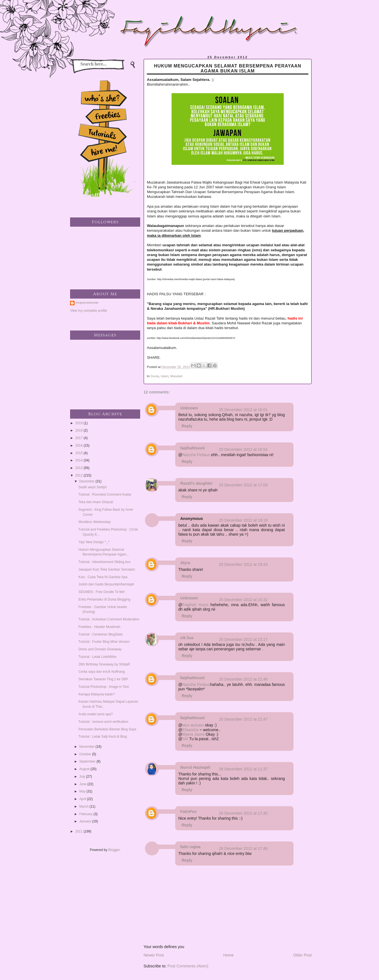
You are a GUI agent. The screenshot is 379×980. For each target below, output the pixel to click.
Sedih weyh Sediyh (93, 487)
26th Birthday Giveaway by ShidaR (104, 664)
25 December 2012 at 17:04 (243, 485)
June (83, 784)
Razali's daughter (196, 483)
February (86, 814)
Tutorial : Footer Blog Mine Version (104, 642)
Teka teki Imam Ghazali (96, 502)
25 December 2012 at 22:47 (243, 719)
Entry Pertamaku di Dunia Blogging (104, 599)
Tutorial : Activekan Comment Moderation (109, 619)
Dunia (155, 376)
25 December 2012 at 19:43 (243, 564)
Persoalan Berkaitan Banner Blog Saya (107, 729)
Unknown (189, 408)
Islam (165, 376)
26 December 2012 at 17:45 (243, 813)
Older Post (302, 955)
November (87, 747)
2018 (79, 430)
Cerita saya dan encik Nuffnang (102, 672)
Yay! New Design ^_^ (94, 542)
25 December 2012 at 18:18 (243, 520)
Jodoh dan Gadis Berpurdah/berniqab (106, 584)
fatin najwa (190, 847)
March (84, 806)
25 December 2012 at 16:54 (243, 449)
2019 (79, 423)
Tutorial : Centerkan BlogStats (101, 634)
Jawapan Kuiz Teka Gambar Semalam (107, 569)
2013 (79, 468)
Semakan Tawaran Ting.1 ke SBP (103, 679)
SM (185, 739)
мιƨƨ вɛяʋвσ (193, 725)
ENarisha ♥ (192, 730)
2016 (79, 446)
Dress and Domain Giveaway (100, 649)
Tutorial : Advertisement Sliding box (105, 562)
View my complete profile (89, 311)
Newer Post (154, 955)
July (83, 777)
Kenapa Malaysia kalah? (97, 694)
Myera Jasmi (193, 734)
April (83, 799)
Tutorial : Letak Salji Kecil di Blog (103, 737)
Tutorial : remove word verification (103, 722)
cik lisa (187, 638)
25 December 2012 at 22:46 (243, 679)
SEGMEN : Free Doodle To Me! (102, 592)
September (88, 761)
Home (228, 955)
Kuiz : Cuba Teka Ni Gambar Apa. (103, 577)
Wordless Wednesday (95, 522)
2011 (79, 831)
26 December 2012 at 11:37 (243, 769)
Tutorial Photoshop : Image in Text (104, 687)
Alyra (185, 563)
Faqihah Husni (195, 605)
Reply (187, 426)
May (83, 791)
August (85, 769)
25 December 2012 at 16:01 (243, 410)
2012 (79, 475)
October (86, 754)
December (87, 481)
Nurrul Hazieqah (195, 767)
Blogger (114, 850)
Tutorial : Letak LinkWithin (98, 657)
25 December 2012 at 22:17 (243, 639)
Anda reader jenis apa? (96, 714)
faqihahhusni (192, 448)
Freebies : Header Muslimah (99, 627)
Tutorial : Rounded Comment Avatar (105, 494)
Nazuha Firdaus (196, 455)
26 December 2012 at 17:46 (243, 848)
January (86, 821)
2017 (79, 438)
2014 (79, 460)
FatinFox (188, 812)
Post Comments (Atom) (188, 966)
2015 (79, 453)
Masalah (177, 376)
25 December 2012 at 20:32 (243, 600)
